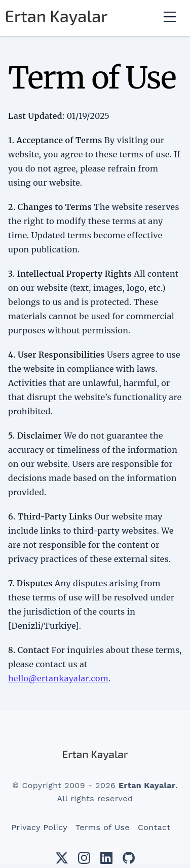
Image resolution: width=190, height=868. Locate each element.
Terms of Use (103, 827)
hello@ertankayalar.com (58, 678)
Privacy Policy (39, 827)
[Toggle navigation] (170, 18)
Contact (154, 827)
